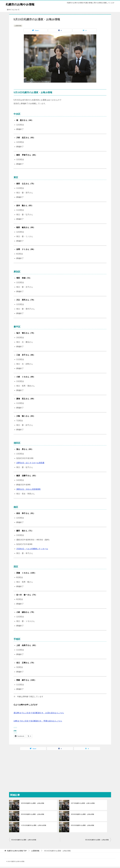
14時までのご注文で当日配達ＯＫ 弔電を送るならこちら (38, 721)
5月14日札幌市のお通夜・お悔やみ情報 (24, 840)
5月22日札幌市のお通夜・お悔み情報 (82, 825)
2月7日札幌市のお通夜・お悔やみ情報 (83, 803)
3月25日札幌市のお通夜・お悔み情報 (32, 803)
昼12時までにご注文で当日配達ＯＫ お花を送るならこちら (39, 713)
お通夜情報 (18, 26)
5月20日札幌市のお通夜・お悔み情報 (32, 814)
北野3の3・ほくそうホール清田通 (30, 463)
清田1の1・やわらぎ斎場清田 (28, 489)
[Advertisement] (60, 769)
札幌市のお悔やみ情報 (23, 4)
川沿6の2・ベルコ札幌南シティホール (32, 549)
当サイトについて (13, 10)
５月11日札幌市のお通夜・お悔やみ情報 (33, 825)
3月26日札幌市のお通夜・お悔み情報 (82, 814)
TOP (17, 851)
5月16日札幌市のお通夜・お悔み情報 (97, 840)
